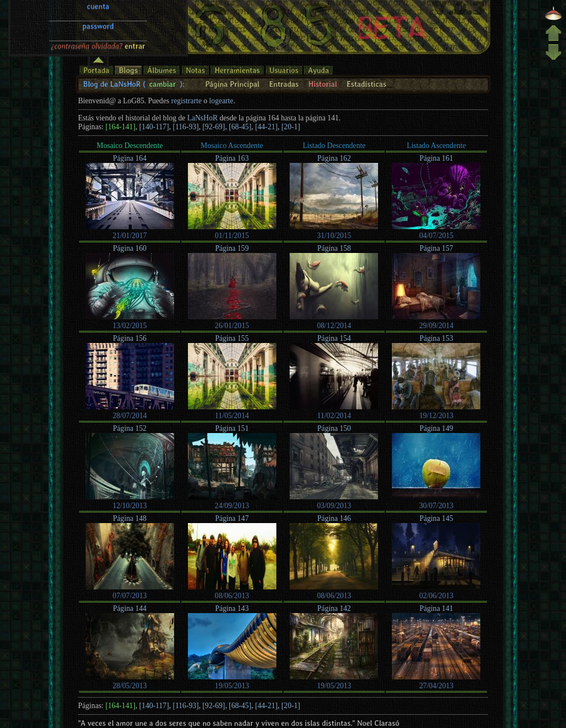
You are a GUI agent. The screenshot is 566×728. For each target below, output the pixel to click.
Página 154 (334, 338)
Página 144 (130, 608)
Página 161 (436, 158)
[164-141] (120, 127)
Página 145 (436, 518)
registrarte (187, 101)
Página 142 (334, 608)
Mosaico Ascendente (232, 146)
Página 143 (232, 608)
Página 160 (130, 248)
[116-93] (185, 127)
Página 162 (334, 158)
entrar (135, 16)
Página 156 (130, 338)
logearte (221, 101)
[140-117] (154, 127)
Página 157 (436, 248)
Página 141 (436, 608)
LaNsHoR (203, 118)
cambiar (163, 84)
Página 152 (130, 428)
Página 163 (232, 158)
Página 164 (130, 158)
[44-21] (267, 127)
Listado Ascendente (436, 146)
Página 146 (334, 518)
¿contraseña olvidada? (87, 16)
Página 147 (232, 518)
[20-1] (291, 127)
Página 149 (436, 428)
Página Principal (232, 84)
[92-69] (214, 127)
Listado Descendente (334, 146)
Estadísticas (366, 84)
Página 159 (232, 248)
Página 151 (232, 428)
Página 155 (232, 338)
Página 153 (436, 338)
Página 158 (334, 248)
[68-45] (240, 127)
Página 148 (130, 518)
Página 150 (334, 428)
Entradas (284, 84)
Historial (323, 84)
